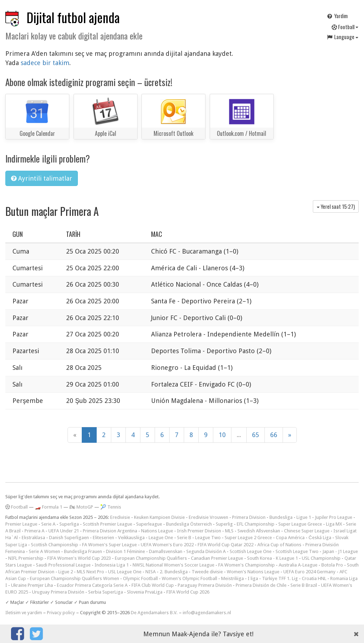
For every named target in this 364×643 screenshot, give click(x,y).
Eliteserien (103, 538)
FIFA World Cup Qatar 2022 (226, 545)
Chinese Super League (307, 531)
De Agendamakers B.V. (154, 613)
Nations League (157, 531)
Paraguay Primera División (205, 585)
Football (345, 27)
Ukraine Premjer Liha (32, 585)
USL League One (125, 572)
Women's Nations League (253, 572)
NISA (151, 572)
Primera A (34, 531)
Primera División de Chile (261, 585)
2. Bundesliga (174, 572)
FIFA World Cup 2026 (188, 592)
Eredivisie (120, 517)
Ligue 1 (304, 517)
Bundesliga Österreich (189, 524)
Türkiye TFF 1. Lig (280, 578)
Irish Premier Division (199, 531)
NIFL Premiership (26, 558)
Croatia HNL (314, 578)
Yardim (337, 16)
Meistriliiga (232, 578)
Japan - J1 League (340, 551)
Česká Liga (320, 538)
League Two (208, 538)
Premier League (21, 524)
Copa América (290, 538)
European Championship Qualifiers (151, 558)
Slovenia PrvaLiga (145, 592)
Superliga (69, 524)
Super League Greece (300, 524)
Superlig (224, 524)
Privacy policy (61, 613)
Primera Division (249, 517)
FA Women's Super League (109, 545)
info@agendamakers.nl (207, 613)
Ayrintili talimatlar (42, 178)
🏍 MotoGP (81, 507)
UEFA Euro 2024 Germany (309, 572)
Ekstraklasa (33, 538)
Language (342, 37)
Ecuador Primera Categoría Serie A (92, 585)
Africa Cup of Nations (279, 545)
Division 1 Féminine (125, 551)
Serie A (48, 524)
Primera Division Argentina (110, 531)
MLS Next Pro (90, 572)
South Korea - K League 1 (272, 558)
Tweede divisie (207, 572)
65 (256, 435)
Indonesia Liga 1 (112, 565)
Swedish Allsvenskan (259, 531)
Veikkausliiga (131, 538)
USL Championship (321, 558)
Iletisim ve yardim (24, 613)
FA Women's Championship (247, 565)
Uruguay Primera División (58, 592)
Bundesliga (281, 517)
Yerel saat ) (336, 206)
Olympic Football (140, 578)
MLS (229, 531)
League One (161, 538)
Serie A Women (44, 551)
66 (274, 435)
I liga (253, 578)
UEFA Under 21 (64, 531)
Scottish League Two (297, 551)
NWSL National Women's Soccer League (173, 565)
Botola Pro (332, 565)
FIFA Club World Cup (153, 585)
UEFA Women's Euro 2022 (167, 545)
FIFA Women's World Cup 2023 (79, 558)
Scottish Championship (55, 545)
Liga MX (334, 524)
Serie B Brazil (304, 585)
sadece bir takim (45, 63)
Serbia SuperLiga (106, 592)
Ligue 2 (66, 572)
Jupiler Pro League (334, 517)
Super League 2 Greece (248, 538)
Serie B (184, 538)
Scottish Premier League (108, 524)
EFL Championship (256, 524)
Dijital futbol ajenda (73, 17)
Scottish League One (251, 551)
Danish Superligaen (69, 538)
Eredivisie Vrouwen (208, 517)
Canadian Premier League (217, 558)
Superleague (149, 524)
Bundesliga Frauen (83, 551)
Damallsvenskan (166, 551)
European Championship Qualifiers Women (74, 578)
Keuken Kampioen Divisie (159, 517)
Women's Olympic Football (189, 578)
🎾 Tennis (111, 507)
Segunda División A (206, 551)
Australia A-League (298, 565)
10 (222, 435)
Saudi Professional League (63, 565)
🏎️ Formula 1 (49, 507)
